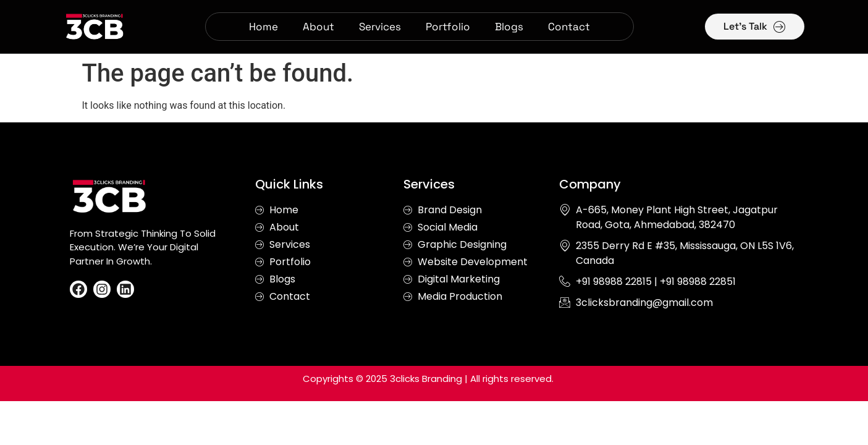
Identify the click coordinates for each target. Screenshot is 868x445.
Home (263, 27)
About (318, 27)
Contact (569, 27)
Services (380, 27)
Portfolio (448, 27)
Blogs (509, 27)
